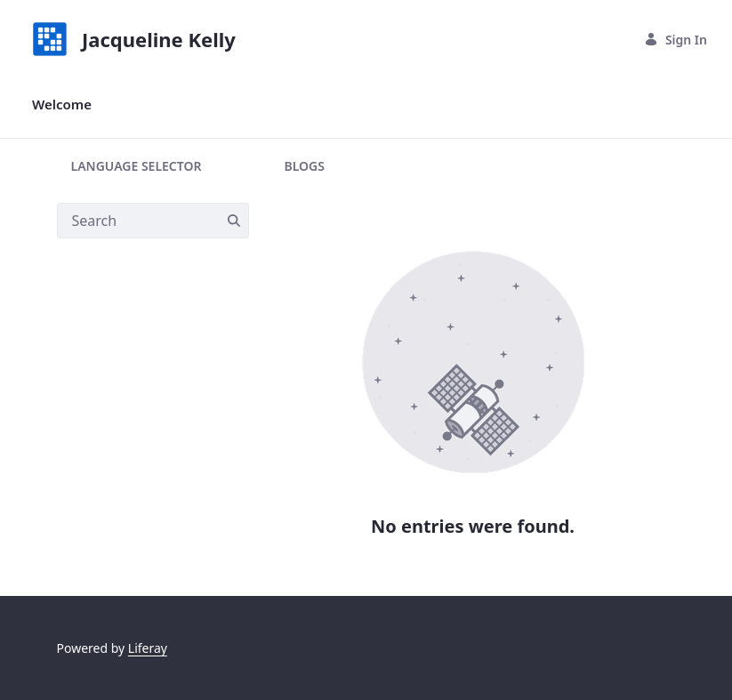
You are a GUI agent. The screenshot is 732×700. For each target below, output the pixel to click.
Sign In (676, 40)
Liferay (148, 648)
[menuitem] (62, 105)
